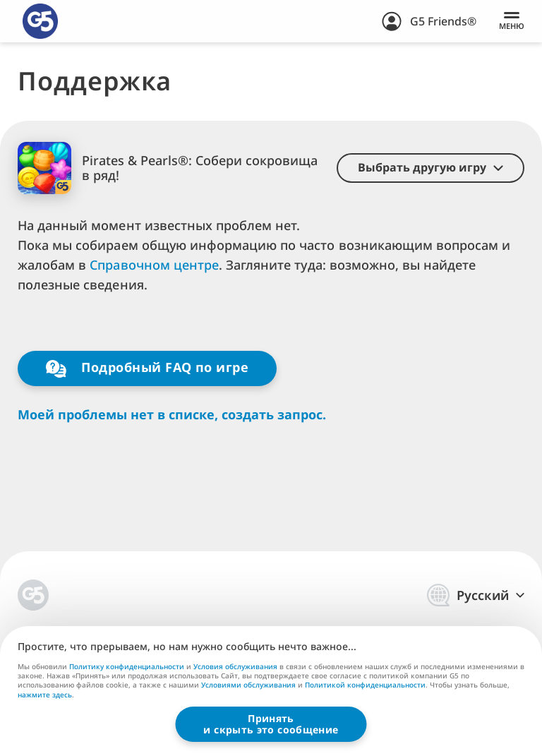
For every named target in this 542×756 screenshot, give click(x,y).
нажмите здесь (45, 695)
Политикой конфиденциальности (365, 685)
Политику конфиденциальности (127, 666)
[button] (430, 168)
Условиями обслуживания (248, 685)
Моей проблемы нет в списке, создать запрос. (172, 415)
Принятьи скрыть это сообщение (271, 724)
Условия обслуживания (235, 666)
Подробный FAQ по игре (147, 368)
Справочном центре (154, 265)
